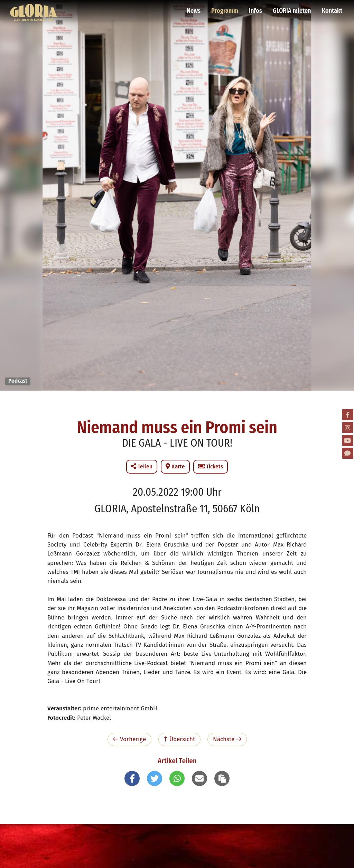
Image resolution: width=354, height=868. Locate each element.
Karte (175, 466)
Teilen (142, 466)
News (195, 9)
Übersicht (179, 739)
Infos (256, 9)
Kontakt (332, 9)
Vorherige (129, 739)
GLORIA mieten (292, 9)
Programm (226, 9)
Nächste (227, 739)
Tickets (211, 466)
